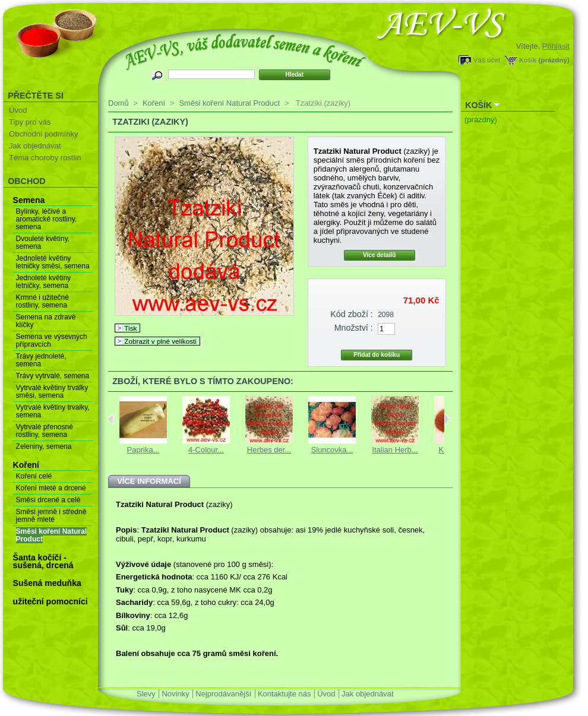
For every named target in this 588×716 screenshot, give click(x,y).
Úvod (18, 110)
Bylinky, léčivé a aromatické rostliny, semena (46, 219)
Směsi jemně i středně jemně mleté (51, 516)
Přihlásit (556, 46)
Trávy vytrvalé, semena (53, 376)
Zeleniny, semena (44, 446)
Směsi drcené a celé (48, 500)
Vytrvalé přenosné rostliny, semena (45, 431)
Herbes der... (269, 450)
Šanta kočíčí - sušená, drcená (43, 561)
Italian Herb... (395, 450)
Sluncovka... (332, 450)
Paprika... (143, 450)
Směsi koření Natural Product (51, 535)
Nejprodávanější (223, 694)
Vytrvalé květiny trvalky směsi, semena (52, 392)
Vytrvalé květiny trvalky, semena (53, 411)
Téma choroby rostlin (45, 158)
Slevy (146, 694)
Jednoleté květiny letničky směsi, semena (53, 262)
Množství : (354, 328)
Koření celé (34, 476)
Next (447, 419)
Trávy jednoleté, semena (41, 360)
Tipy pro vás (30, 122)
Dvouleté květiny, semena (43, 243)
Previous (111, 419)
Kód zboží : (352, 314)
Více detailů (380, 255)
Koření (26, 465)
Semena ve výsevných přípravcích (52, 340)
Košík (528, 60)
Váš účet (487, 60)
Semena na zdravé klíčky (46, 321)
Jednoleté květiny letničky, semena (44, 282)
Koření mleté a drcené (51, 488)
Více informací (149, 481)
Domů (118, 103)
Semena (29, 200)
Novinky (175, 694)
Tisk (130, 328)
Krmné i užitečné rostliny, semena (42, 301)
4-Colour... (206, 450)
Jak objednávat (35, 146)
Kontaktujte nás (284, 694)
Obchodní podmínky (43, 134)
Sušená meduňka (47, 583)
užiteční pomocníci (50, 601)
